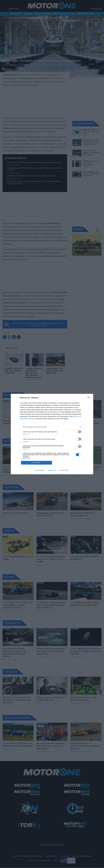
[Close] (89, 398)
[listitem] (52, 427)
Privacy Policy (64, 470)
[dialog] (52, 434)
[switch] (79, 432)
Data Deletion (40, 470)
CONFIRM (37, 463)
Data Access (52, 470)
